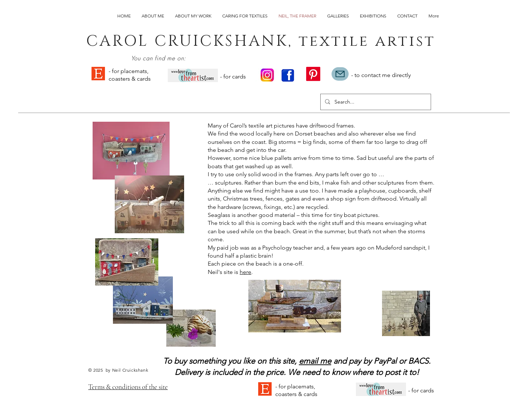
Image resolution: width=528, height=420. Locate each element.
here (245, 272)
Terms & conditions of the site (128, 387)
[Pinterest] (313, 74)
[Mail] (340, 74)
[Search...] (375, 102)
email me (315, 361)
